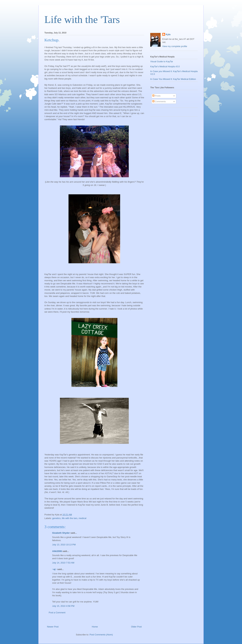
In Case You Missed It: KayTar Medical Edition (173, 79)
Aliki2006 (57, 551)
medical (83, 518)
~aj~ (54, 569)
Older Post (136, 627)
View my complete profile (175, 46)
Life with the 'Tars (82, 19)
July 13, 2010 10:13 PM (64, 545)
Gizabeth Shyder (61, 533)
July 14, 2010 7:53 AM (63, 563)
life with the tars (70, 518)
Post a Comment (57, 613)
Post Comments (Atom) (101, 635)
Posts (156, 96)
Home (95, 627)
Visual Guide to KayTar (162, 61)
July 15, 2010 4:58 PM (63, 606)
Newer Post (53, 627)
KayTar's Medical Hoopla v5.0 (165, 66)
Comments (159, 101)
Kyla (168, 34)
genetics (56, 518)
